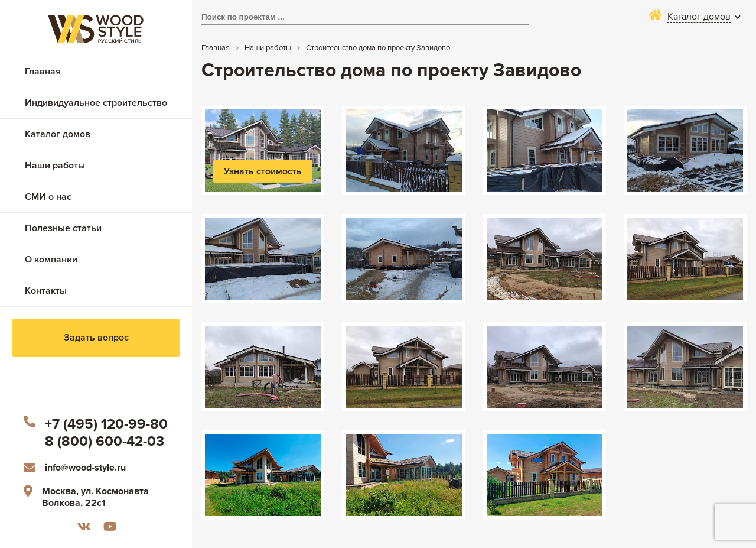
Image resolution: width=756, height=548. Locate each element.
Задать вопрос (96, 338)
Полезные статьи (63, 228)
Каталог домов (58, 134)
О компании (51, 260)
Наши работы (55, 166)
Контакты (46, 291)
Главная (43, 72)
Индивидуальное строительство (96, 103)
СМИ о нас (48, 197)
